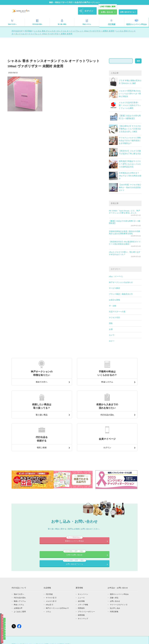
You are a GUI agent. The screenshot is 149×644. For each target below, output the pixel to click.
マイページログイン (118, 566)
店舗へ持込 (114, 559)
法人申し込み (115, 570)
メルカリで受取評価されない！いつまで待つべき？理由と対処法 (130, 94)
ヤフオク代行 (114, 318)
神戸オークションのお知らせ (121, 282)
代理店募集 (114, 573)
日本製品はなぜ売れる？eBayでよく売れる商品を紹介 (130, 176)
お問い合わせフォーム (104, 523)
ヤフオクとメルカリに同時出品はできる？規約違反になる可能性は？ (130, 141)
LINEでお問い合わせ (45, 523)
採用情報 (82, 577)
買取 (111, 323)
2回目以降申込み (98, 640)
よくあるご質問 (20, 573)
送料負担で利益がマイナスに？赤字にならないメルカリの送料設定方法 (130, 164)
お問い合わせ (115, 563)
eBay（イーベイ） (116, 276)
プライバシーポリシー (87, 573)
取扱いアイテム (20, 563)
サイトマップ (83, 580)
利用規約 (82, 570)
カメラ (112, 335)
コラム (49, 573)
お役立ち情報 (114, 300)
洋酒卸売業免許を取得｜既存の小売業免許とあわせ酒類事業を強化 (125, 233)
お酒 (111, 329)
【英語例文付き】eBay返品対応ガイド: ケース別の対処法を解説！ (125, 243)
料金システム (87, 22)
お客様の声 (18, 570)
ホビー (112, 341)
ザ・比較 (113, 306)
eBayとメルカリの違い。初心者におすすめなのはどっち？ (125, 253)
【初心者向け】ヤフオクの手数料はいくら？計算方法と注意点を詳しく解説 (130, 129)
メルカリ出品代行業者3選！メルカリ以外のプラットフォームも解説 (130, 105)
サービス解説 (114, 288)
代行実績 (112, 22)
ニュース (82, 559)
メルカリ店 (50, 563)
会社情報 (82, 563)
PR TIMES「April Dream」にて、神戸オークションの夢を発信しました (125, 212)
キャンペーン (83, 556)
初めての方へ (12, 22)
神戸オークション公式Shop (57, 570)
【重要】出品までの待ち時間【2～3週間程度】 (125, 222)
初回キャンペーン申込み (137, 22)
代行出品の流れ (37, 22)
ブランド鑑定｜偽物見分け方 (121, 294)
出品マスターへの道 (117, 312)
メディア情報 (83, 566)
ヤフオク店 (50, 559)
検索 (138, 61)
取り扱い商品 (62, 22)
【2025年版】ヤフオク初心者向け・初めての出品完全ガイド (130, 187)
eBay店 (49, 566)
